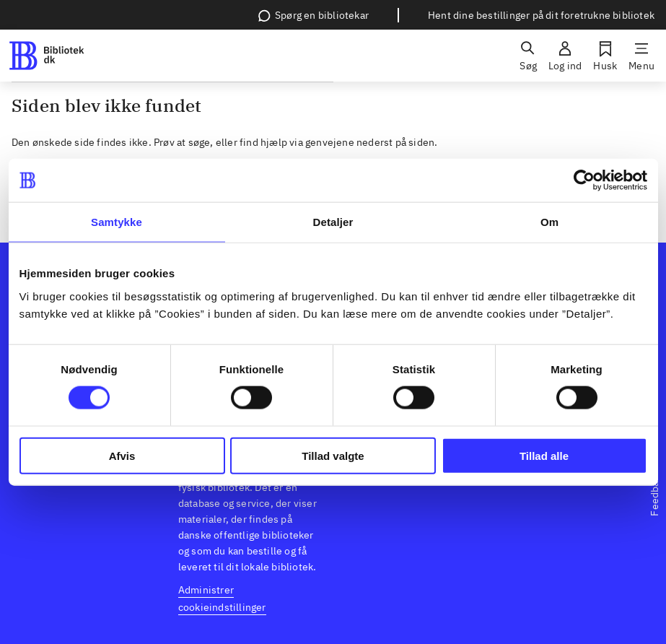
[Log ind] (565, 56)
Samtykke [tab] (117, 222)
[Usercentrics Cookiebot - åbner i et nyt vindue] (584, 180)
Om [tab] (549, 222)
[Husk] (605, 56)
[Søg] (528, 56)
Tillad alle (544, 455)
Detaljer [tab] (333, 222)
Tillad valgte (333, 455)
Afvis (122, 455)
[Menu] (641, 56)
